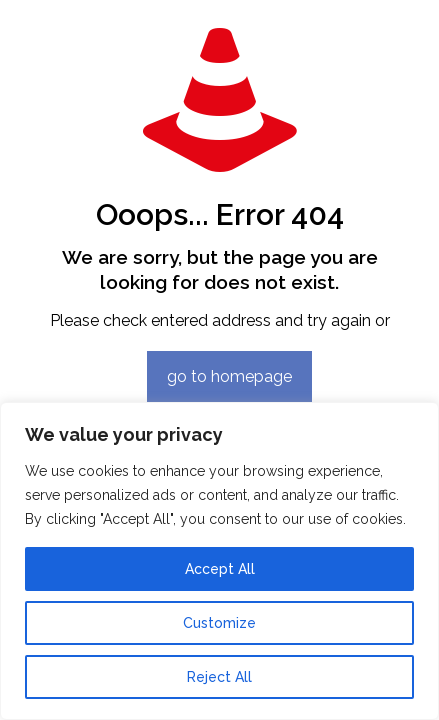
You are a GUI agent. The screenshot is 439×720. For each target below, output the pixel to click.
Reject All (219, 677)
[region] (219, 561)
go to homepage (229, 376)
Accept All (220, 569)
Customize (219, 623)
